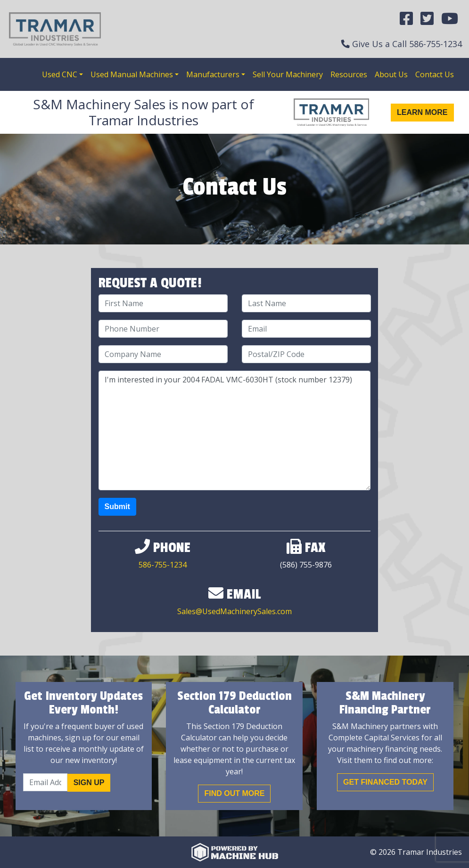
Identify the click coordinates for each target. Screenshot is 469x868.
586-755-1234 (436, 44)
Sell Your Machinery (288, 74)
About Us (391, 74)
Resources (349, 74)
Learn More (422, 112)
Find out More (234, 793)
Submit (117, 507)
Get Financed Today (385, 782)
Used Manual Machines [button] (132, 74)
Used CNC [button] (60, 74)
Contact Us (435, 74)
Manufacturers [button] (213, 74)
